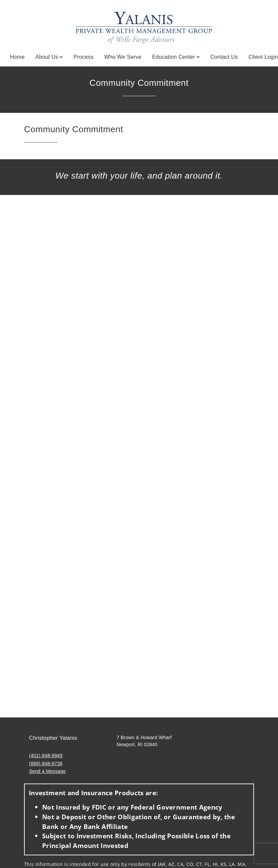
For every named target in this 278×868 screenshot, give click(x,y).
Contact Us (224, 57)
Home (17, 57)
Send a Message (47, 771)
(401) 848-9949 (46, 755)
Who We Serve (123, 57)
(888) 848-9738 (46, 764)
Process (84, 57)
